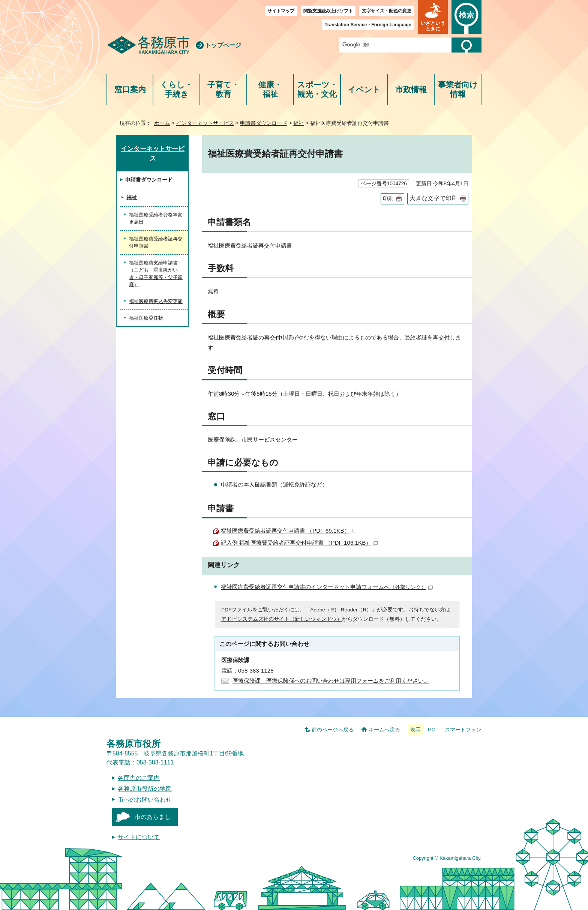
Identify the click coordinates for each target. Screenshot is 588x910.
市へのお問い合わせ (145, 800)
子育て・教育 (223, 89)
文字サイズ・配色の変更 (387, 11)
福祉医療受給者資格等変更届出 (156, 218)
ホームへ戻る (384, 730)
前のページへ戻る (333, 730)
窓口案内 (130, 89)
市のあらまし (153, 817)
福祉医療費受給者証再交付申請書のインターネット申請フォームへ (327, 587)
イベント (364, 89)
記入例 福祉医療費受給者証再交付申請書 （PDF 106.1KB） (299, 543)
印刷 (388, 199)
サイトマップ (281, 11)
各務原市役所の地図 (145, 789)
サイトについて (139, 837)
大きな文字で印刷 (433, 198)
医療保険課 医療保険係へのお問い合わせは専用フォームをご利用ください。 (331, 681)
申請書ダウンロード (264, 123)
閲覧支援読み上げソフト (328, 11)
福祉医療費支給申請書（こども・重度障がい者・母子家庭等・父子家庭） (156, 274)
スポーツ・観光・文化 (317, 89)
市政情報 (411, 89)
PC (432, 730)
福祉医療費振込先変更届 (156, 301)
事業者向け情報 (458, 89)
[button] (433, 17)
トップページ (223, 45)
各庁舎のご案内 (139, 778)
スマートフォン (463, 730)
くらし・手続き (176, 89)
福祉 (298, 123)
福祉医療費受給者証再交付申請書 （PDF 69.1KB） (289, 531)
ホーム (162, 123)
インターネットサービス (205, 123)
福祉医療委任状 (146, 318)
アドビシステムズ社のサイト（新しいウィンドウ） (282, 619)
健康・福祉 (270, 89)
